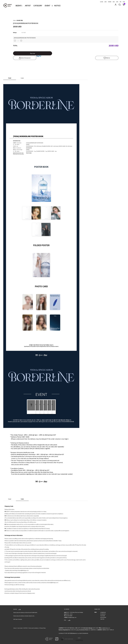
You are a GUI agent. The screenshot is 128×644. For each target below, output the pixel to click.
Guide (22, 78)
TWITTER (102, 619)
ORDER (110, 2)
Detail (10, 78)
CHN (124, 2)
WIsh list (110, 58)
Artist (14, 20)
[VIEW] (77, 630)
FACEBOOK (103, 614)
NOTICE (57, 6)
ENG (114, 2)
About (15, 628)
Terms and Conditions (34, 628)
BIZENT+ (19, 6)
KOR (117, 2)
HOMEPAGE (103, 612)
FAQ (67, 620)
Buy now (30, 53)
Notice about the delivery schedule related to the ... (24, 616)
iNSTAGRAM (103, 617)
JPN (120, 2)
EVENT (47, 6)
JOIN (105, 2)
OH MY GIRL (20, 20)
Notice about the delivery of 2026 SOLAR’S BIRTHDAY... (26, 612)
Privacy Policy (43, 628)
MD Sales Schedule (18, 619)
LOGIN (102, 2)
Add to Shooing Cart (21, 58)
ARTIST (28, 6)
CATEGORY (38, 6)
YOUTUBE (103, 616)
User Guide (20, 628)
